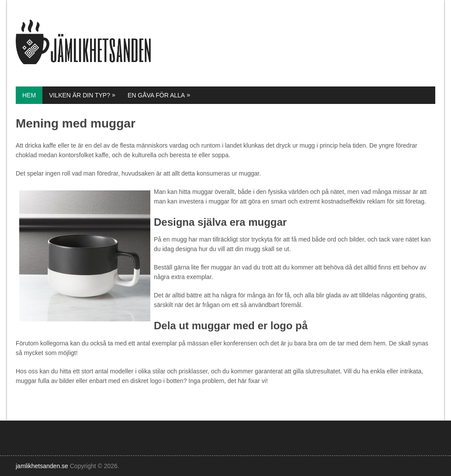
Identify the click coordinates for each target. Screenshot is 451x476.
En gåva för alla (160, 95)
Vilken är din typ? (83, 95)
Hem (29, 95)
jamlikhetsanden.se (42, 466)
